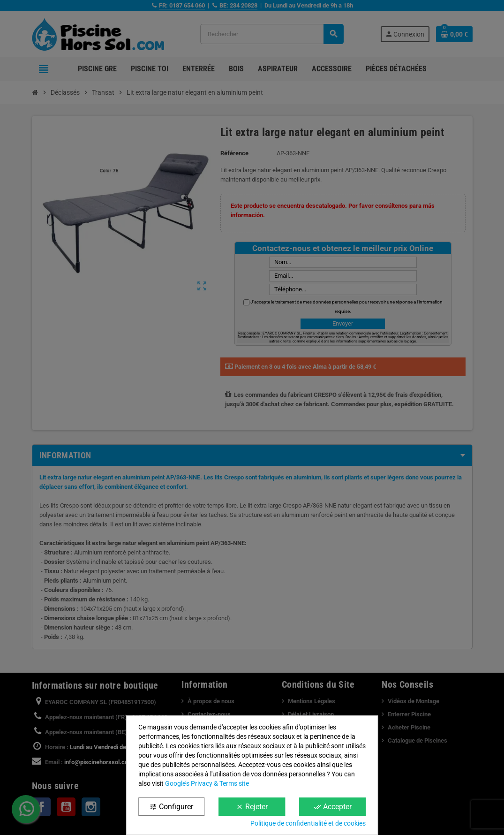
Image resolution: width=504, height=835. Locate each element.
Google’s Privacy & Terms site (207, 783)
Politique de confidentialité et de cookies (308, 823)
